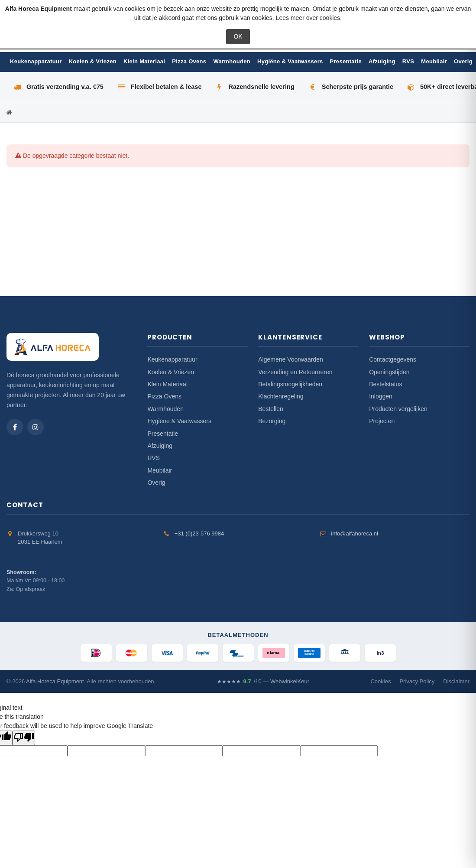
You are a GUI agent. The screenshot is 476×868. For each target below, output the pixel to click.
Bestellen (271, 409)
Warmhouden (232, 61)
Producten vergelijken (398, 409)
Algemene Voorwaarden (290, 359)
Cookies (380, 681)
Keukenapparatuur (36, 61)
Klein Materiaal (144, 61)
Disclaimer (456, 681)
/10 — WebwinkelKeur (263, 682)
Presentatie (346, 61)
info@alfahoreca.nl (355, 534)
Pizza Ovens (189, 61)
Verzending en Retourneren (295, 372)
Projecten (382, 421)
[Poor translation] (24, 738)
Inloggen (381, 396)
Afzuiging (382, 61)
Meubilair (434, 61)
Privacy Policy (417, 681)
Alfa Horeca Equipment (55, 681)
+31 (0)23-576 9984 (199, 534)
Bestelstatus (385, 384)
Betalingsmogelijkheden (290, 384)
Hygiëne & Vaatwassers (290, 61)
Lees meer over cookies (308, 18)
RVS (408, 61)
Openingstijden (389, 372)
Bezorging (272, 421)
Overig (463, 61)
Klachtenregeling (281, 396)
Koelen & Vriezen (93, 61)
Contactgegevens (393, 359)
